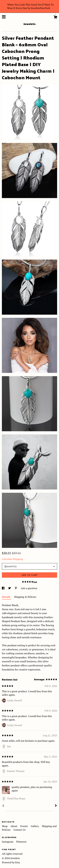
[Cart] (55, 18)
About (14, 826)
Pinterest (21, 842)
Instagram (8, 842)
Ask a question (29, 588)
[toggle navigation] (4, 17)
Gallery (35, 826)
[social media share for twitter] (10, 588)
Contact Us (20, 830)
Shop (5, 826)
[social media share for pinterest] (16, 588)
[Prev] (3, 806)
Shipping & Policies (25, 597)
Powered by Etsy (11, 862)
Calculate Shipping (12, 559)
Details (6, 597)
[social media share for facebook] (3, 588)
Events (24, 826)
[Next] (56, 806)
